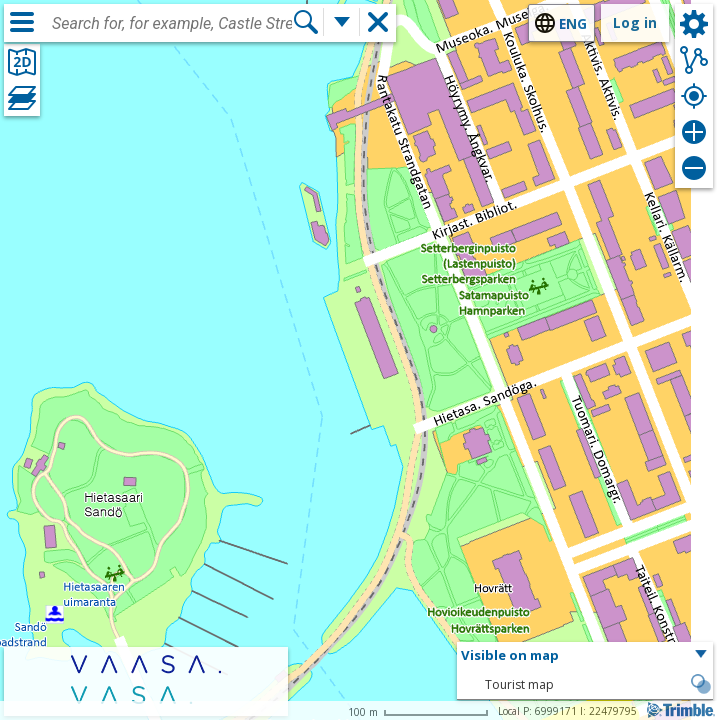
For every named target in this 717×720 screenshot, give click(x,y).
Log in (635, 22)
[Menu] (22, 22)
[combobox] (172, 24)
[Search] (306, 22)
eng (573, 23)
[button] (585, 656)
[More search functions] (342, 22)
